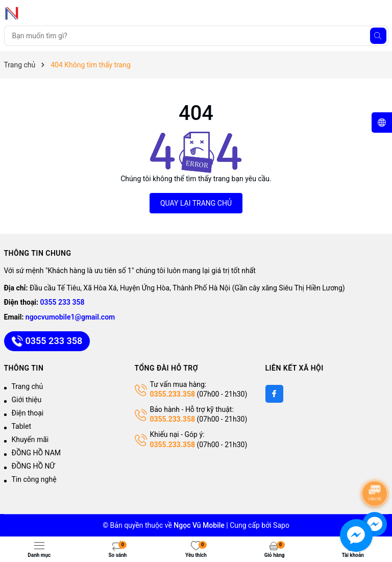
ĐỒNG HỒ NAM (36, 453)
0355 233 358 (63, 302)
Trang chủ (28, 386)
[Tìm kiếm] (378, 36)
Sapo (281, 525)
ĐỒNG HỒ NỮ (33, 466)
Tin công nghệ (34, 479)
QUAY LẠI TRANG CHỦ (196, 203)
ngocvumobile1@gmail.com (70, 317)
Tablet (21, 426)
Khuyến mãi (30, 439)
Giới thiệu (27, 400)
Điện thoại (28, 413)
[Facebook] (274, 394)
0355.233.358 (173, 394)
